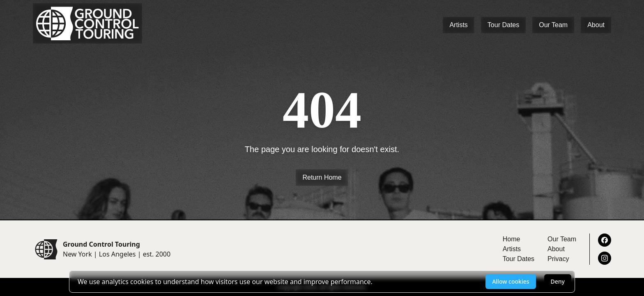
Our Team (553, 25)
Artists (458, 25)
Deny (558, 281)
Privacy (558, 259)
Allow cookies (511, 281)
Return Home (322, 177)
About (596, 25)
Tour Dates (503, 25)
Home (512, 239)
